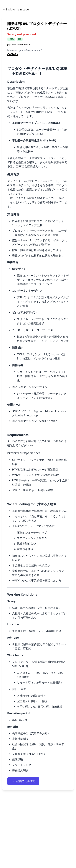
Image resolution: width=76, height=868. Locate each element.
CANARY (13, 54)
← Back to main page (16, 9)
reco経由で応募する (23, 781)
